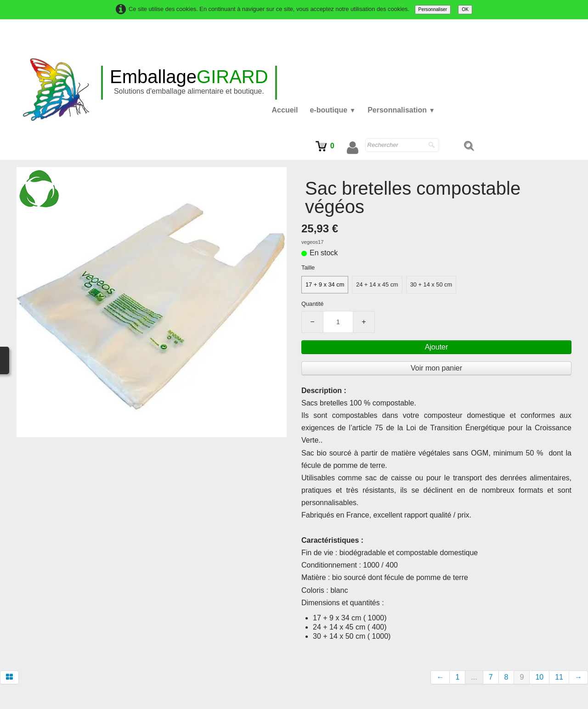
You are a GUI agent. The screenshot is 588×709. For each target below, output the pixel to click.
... (474, 677)
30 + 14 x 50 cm (431, 284)
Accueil (285, 110)
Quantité (312, 304)
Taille (308, 267)
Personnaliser (433, 9)
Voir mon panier (436, 368)
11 (559, 677)
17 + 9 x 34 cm (325, 284)
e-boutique (333, 110)
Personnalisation (401, 110)
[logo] (189, 83)
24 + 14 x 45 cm (377, 284)
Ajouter (437, 347)
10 (539, 677)
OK (465, 9)
